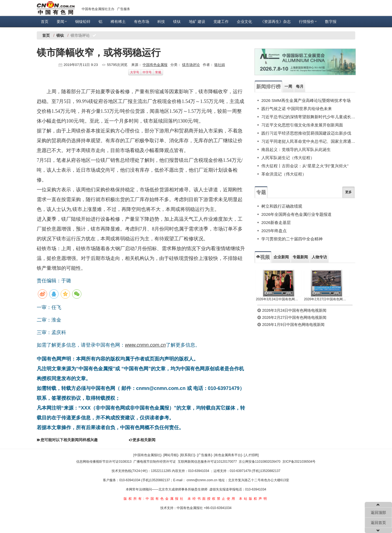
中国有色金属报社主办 (98, 9)
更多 (348, 192)
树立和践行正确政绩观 (282, 206)
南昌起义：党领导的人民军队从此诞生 (296, 149)
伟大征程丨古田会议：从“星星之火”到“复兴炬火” (305, 166)
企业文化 (244, 22)
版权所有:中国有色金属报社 (154, 499)
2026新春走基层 (276, 222)
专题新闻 (300, 257)
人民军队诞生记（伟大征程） (288, 158)
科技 (161, 22)
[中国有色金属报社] (147, 455)
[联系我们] (188, 455)
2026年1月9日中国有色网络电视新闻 (291, 325)
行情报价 (308, 22)
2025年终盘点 (274, 231)
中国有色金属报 (155, 65)
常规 (158, 72)
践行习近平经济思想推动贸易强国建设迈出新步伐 (306, 133)
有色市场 (142, 22)
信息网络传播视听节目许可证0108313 (104, 462)
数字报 (331, 22)
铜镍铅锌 (83, 22)
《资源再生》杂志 (275, 22)
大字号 (135, 72)
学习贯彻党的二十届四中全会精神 (292, 239)
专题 (261, 192)
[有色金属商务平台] (228, 455)
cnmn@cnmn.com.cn (203, 480)
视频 (263, 257)
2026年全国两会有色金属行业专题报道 (296, 214)
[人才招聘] (251, 455)
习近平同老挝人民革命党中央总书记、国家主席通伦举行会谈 (308, 141)
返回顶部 (378, 513)
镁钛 (177, 22)
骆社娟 (220, 65)
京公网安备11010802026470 (260, 462)
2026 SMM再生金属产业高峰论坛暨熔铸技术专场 (306, 100)
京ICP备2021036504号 (299, 462)
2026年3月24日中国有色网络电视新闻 (279, 299)
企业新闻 (281, 257)
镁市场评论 (191, 65)
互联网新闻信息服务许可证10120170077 (207, 462)
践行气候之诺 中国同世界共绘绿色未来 (297, 109)
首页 (45, 22)
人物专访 (319, 257)
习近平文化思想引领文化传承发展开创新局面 (302, 125)
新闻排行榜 (268, 87)
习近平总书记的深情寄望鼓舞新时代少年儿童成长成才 (308, 117)
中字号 (147, 72)
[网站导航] (171, 455)
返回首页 (378, 523)
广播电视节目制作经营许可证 (155, 462)
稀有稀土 (118, 22)
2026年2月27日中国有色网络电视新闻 (327, 299)
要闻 (62, 22)
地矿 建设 (197, 22)
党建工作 (221, 22)
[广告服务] (205, 455)
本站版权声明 (254, 499)
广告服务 (124, 9)
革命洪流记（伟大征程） (284, 174)
